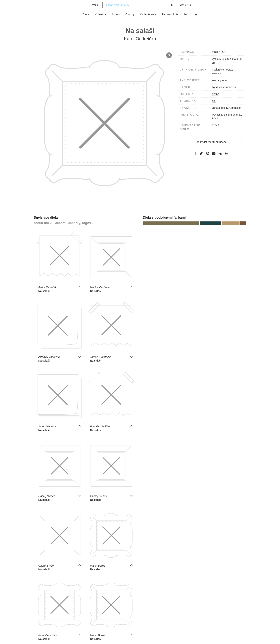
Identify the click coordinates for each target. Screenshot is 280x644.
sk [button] (251, 6)
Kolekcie (101, 22)
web (96, 12)
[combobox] (139, 12)
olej (214, 108)
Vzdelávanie (148, 22)
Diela (86, 22)
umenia (186, 12)
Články (130, 22)
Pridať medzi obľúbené (212, 149)
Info (187, 22)
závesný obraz (220, 88)
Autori (116, 22)
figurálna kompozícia (224, 95)
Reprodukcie (170, 22)
